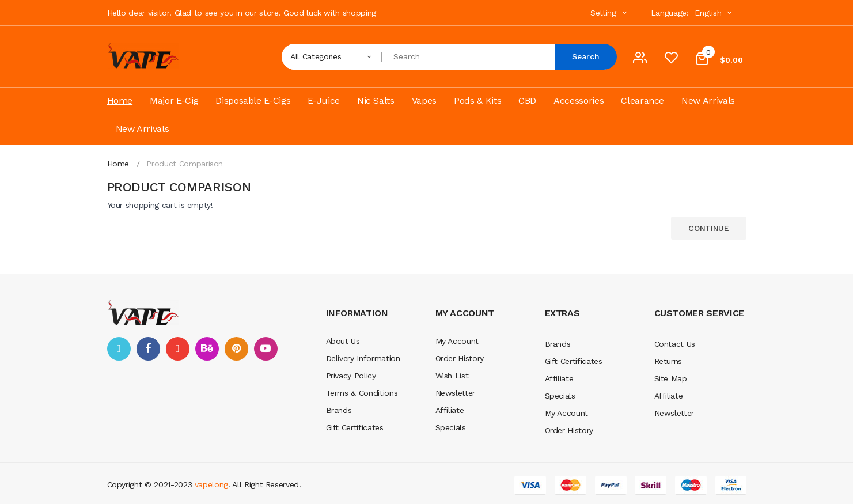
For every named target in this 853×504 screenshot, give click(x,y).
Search (586, 56)
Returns (668, 361)
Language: (670, 13)
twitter (119, 349)
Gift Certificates (355, 427)
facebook (148, 349)
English (715, 13)
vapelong (211, 484)
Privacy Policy (351, 376)
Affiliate (450, 410)
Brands (339, 410)
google (178, 349)
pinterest (236, 349)
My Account (457, 341)
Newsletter (456, 393)
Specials (451, 427)
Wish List (452, 376)
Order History (460, 358)
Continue (708, 228)
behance (207, 349)
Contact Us (675, 344)
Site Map (671, 378)
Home (118, 164)
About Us (343, 341)
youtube (266, 349)
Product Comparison (185, 164)
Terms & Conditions (362, 393)
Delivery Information (363, 358)
